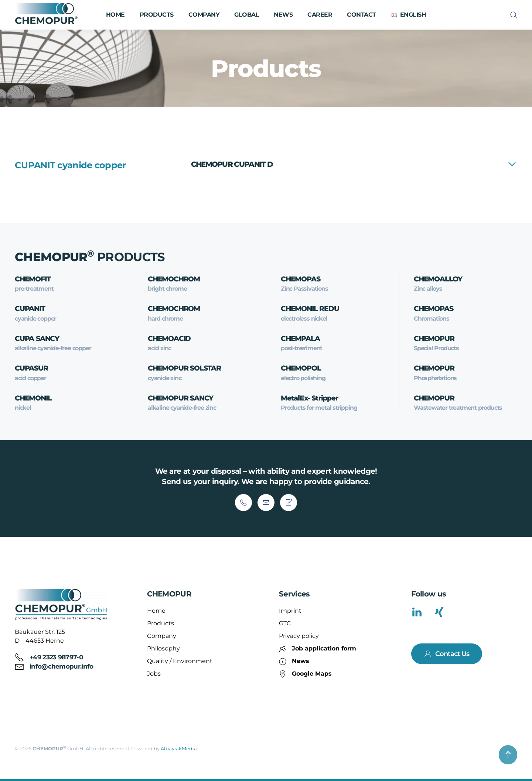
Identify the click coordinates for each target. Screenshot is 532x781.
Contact (362, 15)
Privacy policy (299, 636)
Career (320, 15)
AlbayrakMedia (179, 748)
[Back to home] (47, 15)
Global (247, 15)
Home (115, 15)
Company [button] (204, 15)
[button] (408, 15)
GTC (285, 623)
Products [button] (157, 15)
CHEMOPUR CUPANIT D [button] (232, 164)
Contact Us (447, 654)
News (283, 15)
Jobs (154, 674)
